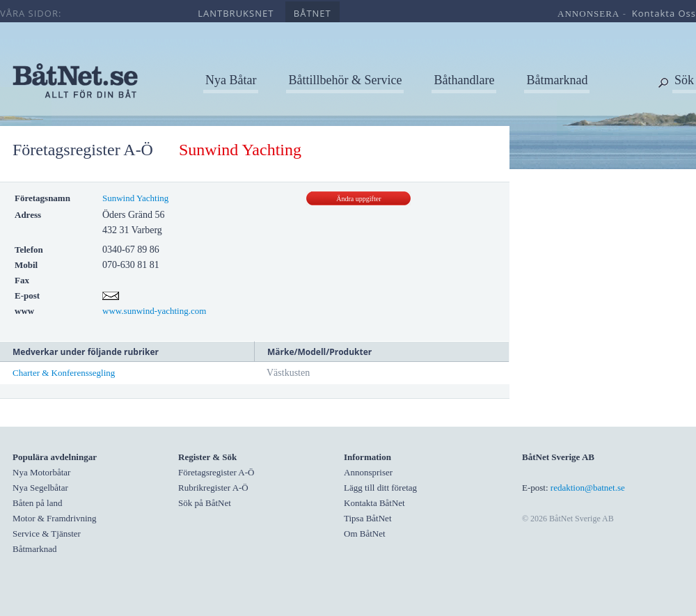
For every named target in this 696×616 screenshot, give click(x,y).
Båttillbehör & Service (345, 80)
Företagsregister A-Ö (83, 150)
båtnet (313, 13)
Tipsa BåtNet (368, 518)
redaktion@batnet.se (588, 488)
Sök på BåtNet (205, 503)
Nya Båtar (231, 80)
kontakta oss (664, 13)
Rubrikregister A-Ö (213, 488)
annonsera (588, 14)
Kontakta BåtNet (374, 503)
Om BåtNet (365, 534)
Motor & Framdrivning (55, 518)
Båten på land (37, 503)
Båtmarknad (557, 80)
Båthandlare (464, 80)
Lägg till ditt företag (380, 488)
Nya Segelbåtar (40, 488)
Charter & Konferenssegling (64, 373)
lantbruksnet (236, 13)
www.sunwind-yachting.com (154, 311)
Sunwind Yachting (135, 198)
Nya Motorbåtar (41, 472)
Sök (684, 80)
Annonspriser (368, 472)
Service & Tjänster (47, 534)
